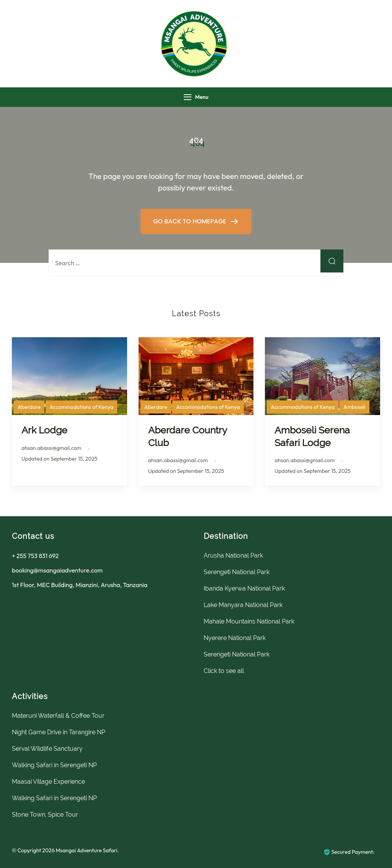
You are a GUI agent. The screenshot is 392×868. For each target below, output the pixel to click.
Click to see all (224, 671)
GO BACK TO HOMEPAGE (190, 221)
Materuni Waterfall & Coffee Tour (58, 716)
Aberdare (29, 407)
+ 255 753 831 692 (35, 556)
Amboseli (354, 407)
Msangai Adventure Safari (86, 850)
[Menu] (188, 97)
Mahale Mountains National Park (249, 621)
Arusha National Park (233, 555)
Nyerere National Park (235, 638)
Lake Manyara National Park (243, 605)
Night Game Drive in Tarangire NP (59, 732)
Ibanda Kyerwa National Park (244, 588)
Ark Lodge (44, 430)
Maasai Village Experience (48, 782)
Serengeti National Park (237, 572)
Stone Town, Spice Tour (45, 815)
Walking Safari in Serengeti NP (54, 765)
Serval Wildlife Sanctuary (47, 749)
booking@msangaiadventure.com (57, 570)
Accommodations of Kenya (81, 407)
